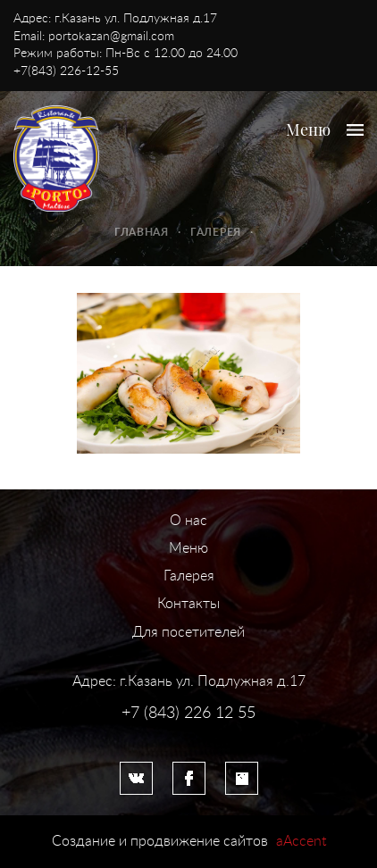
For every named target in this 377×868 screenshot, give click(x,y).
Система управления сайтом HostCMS (188, 731)
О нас (188, 521)
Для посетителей (188, 632)
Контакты (188, 604)
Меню (188, 548)
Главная (142, 232)
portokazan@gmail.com (111, 37)
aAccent (301, 841)
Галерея (216, 232)
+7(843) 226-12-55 (66, 71)
